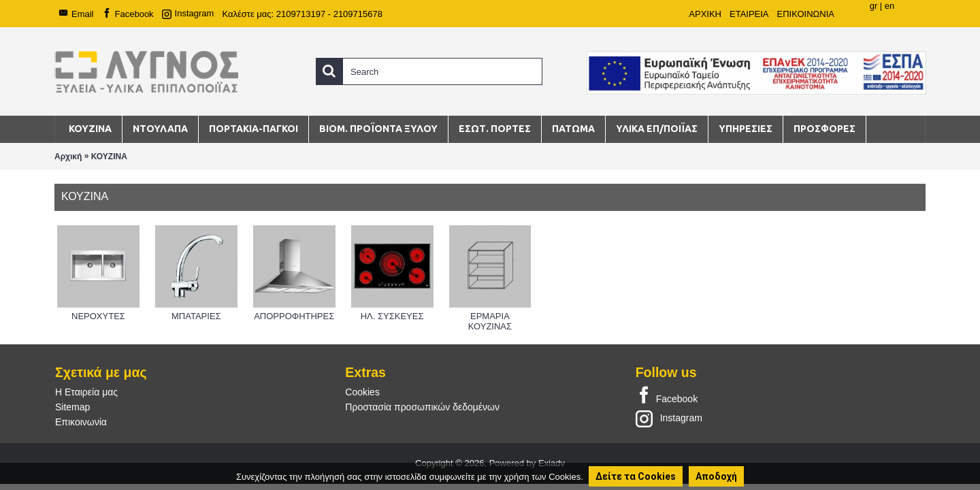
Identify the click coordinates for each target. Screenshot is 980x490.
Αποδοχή (716, 476)
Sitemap (72, 407)
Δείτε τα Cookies (636, 476)
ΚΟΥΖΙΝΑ (109, 157)
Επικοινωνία (81, 422)
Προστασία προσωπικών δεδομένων (422, 407)
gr (874, 6)
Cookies (362, 392)
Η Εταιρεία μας (86, 392)
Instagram (669, 418)
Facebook (667, 396)
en (889, 6)
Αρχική (68, 157)
